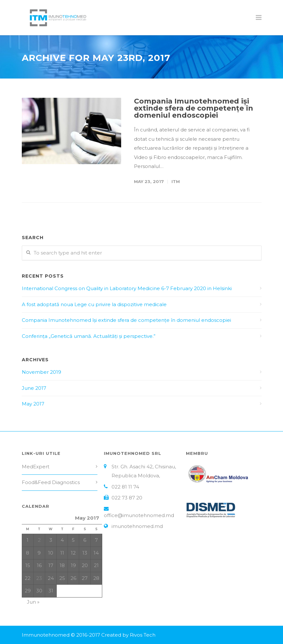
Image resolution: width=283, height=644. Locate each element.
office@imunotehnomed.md (139, 515)
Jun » (33, 602)
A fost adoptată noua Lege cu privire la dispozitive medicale (94, 304)
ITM (176, 181)
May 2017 (33, 404)
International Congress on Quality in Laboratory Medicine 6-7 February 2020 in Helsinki (127, 288)
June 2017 (34, 388)
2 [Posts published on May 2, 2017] (39, 540)
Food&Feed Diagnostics (51, 482)
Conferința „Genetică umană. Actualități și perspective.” (89, 336)
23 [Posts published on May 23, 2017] (39, 578)
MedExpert (36, 467)
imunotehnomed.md (137, 526)
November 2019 (42, 372)
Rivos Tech (143, 635)
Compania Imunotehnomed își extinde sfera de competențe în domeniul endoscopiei (194, 108)
